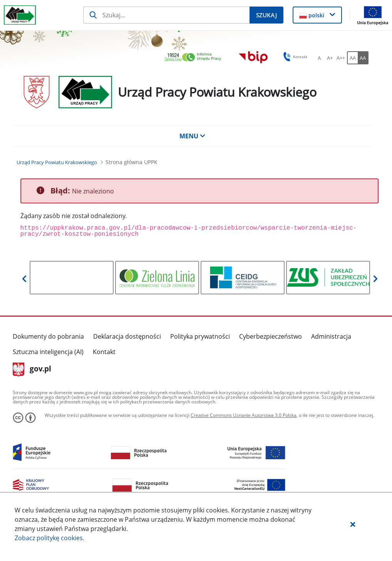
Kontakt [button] (294, 57)
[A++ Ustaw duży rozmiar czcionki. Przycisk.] (341, 58)
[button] (353, 524)
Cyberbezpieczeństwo (271, 336)
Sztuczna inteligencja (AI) (48, 352)
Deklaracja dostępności (127, 336)
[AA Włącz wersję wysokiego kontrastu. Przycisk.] (363, 58)
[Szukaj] (167, 15)
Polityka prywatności (200, 336)
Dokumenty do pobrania (48, 336)
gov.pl (32, 370)
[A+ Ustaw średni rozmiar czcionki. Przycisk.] (330, 58)
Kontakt (104, 352)
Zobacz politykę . (49, 538)
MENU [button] (193, 136)
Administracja (331, 336)
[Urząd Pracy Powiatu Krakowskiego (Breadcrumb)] (57, 162)
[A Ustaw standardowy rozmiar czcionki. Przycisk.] (319, 58)
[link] (195, 58)
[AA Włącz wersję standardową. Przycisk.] (352, 58)
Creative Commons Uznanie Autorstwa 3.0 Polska (244, 415)
